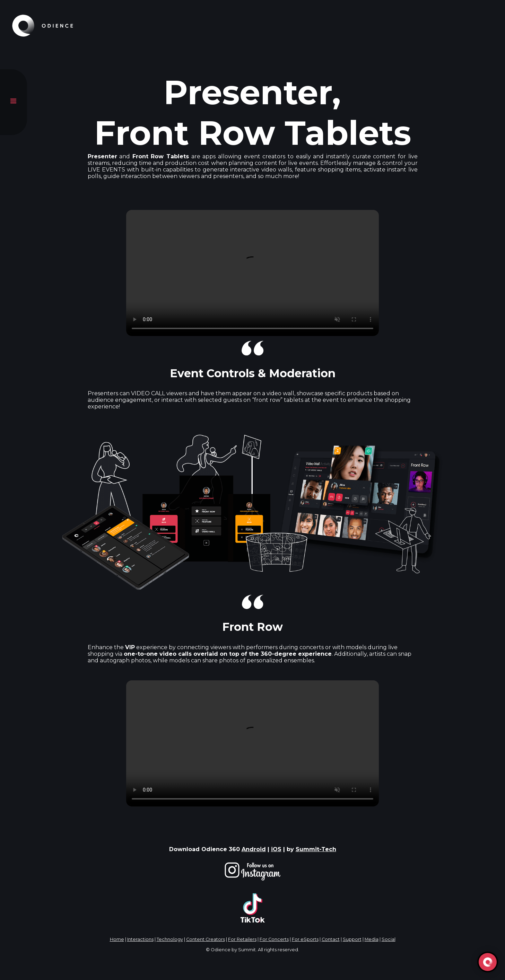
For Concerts (274, 939)
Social (389, 939)
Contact (331, 939)
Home (117, 939)
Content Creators (206, 939)
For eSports (305, 939)
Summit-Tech (316, 849)
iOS (276, 849)
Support (352, 939)
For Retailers (242, 939)
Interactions (140, 939)
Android (254, 849)
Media (372, 939)
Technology (170, 939)
